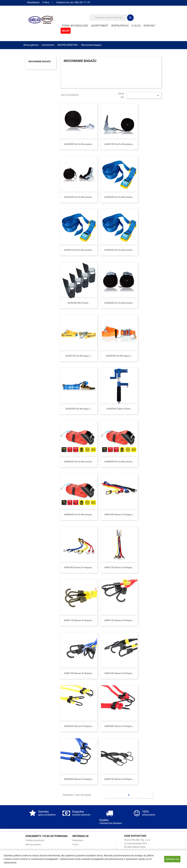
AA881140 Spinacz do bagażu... (79, 620)
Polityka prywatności (35, 840)
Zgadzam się (172, 859)
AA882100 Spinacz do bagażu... (119, 779)
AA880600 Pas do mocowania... (79, 515)
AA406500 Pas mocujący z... (79, 409)
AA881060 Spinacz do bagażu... (79, 567)
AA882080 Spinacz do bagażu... (79, 779)
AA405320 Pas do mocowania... (119, 250)
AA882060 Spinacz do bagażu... (119, 726)
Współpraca (33, 2)
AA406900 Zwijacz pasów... (119, 409)
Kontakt (150, 26)
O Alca (46, 2)
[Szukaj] (111, 18)
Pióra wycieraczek (75, 26)
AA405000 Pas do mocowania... (79, 144)
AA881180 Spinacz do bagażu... (79, 673)
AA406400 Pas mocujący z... (119, 356)
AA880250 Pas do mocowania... (79, 462)
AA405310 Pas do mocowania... (79, 250)
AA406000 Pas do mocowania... (119, 303)
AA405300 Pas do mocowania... (119, 197)
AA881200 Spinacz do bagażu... (119, 673)
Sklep (66, 31)
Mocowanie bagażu (40, 62)
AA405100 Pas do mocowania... (119, 144)
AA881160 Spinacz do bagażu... (119, 620)
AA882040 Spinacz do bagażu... (79, 726)
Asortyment (100, 26)
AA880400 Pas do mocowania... (119, 462)
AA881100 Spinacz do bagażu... (119, 567)
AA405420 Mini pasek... (79, 303)
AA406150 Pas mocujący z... (79, 356)
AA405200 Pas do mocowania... (79, 197)
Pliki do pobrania (33, 845)
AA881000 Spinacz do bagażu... (119, 515)
